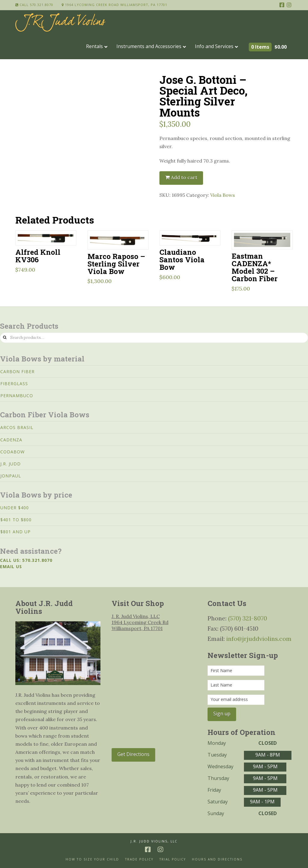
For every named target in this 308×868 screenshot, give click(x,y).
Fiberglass (14, 384)
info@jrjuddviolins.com (259, 639)
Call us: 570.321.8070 (26, 560)
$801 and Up (15, 532)
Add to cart (184, 177)
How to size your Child (92, 859)
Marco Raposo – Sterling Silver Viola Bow (116, 264)
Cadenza (11, 440)
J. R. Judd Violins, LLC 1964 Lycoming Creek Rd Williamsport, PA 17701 (140, 622)
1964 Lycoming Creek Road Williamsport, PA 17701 (114, 5)
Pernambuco (17, 396)
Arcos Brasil (17, 427)
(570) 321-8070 (248, 618)
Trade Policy (139, 859)
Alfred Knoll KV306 (38, 256)
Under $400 (15, 508)
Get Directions (133, 754)
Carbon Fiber (17, 372)
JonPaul (11, 476)
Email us (11, 566)
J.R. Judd (11, 464)
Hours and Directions (217, 859)
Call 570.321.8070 (34, 5)
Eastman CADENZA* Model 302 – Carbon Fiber (255, 267)
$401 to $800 (16, 520)
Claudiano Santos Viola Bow (182, 259)
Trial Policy (173, 859)
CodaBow (12, 452)
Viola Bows (223, 195)
